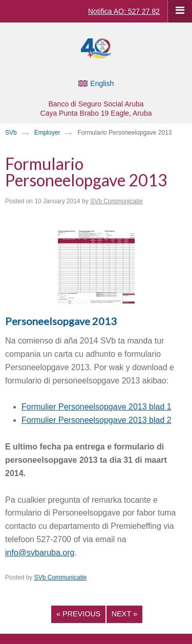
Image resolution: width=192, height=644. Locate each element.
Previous (78, 614)
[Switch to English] (96, 83)
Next (124, 614)
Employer (47, 133)
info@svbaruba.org (40, 553)
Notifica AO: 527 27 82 (124, 11)
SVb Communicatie (116, 201)
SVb (11, 133)
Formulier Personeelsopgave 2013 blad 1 (97, 407)
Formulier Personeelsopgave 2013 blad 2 (97, 420)
